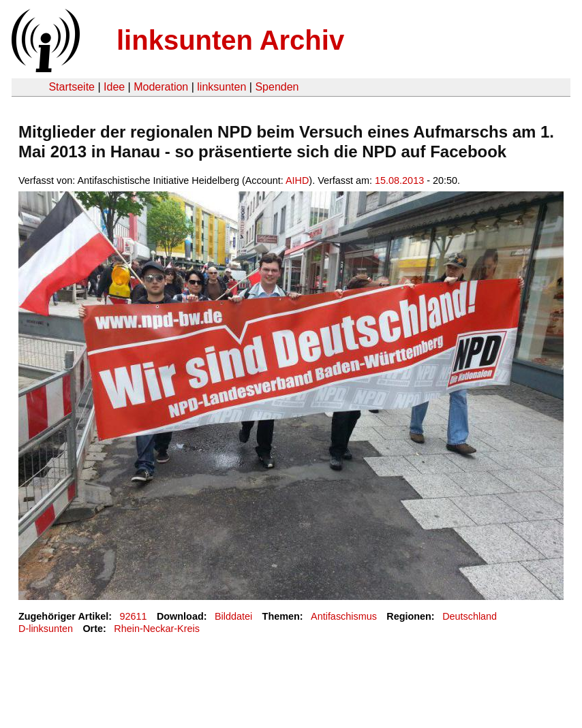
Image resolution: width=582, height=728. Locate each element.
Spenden (277, 87)
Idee (114, 87)
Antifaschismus (344, 616)
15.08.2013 (399, 180)
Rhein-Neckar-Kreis (157, 629)
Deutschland (470, 616)
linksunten (221, 87)
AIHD (297, 180)
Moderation (161, 87)
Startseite (72, 87)
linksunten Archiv (230, 40)
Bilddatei (233, 616)
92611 (134, 616)
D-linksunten (46, 629)
